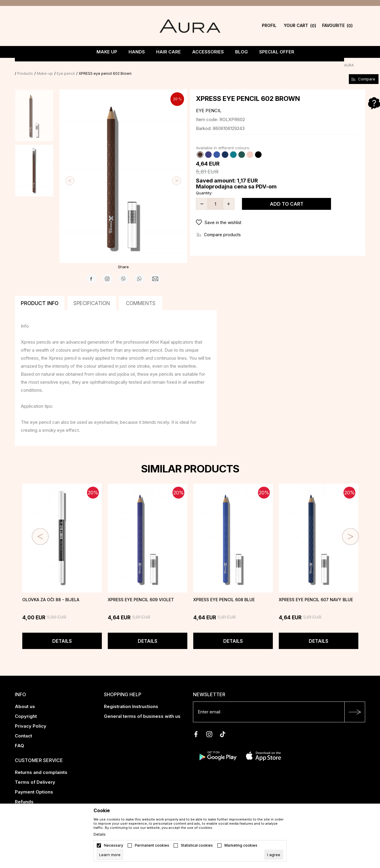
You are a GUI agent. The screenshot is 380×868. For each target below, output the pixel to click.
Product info (40, 295)
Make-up (56, 65)
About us (25, 698)
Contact (23, 727)
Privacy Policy (31, 718)
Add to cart (287, 196)
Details (62, 633)
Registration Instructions (131, 698)
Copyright (26, 708)
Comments (141, 295)
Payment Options (34, 784)
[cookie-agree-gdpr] (274, 855)
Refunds (24, 793)
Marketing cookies (241, 845)
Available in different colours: (223, 139)
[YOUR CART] (300, 26)
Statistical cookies (197, 845)
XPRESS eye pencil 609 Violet (141, 591)
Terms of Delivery (35, 774)
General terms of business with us (142, 708)
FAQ (19, 737)
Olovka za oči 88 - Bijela (51, 591)
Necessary (114, 845)
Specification (92, 295)
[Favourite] (337, 26)
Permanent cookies (152, 845)
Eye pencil (77, 65)
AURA (20, 65)
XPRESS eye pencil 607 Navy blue (316, 591)
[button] (278, 214)
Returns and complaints (41, 764)
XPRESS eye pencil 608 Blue (224, 591)
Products (36, 65)
